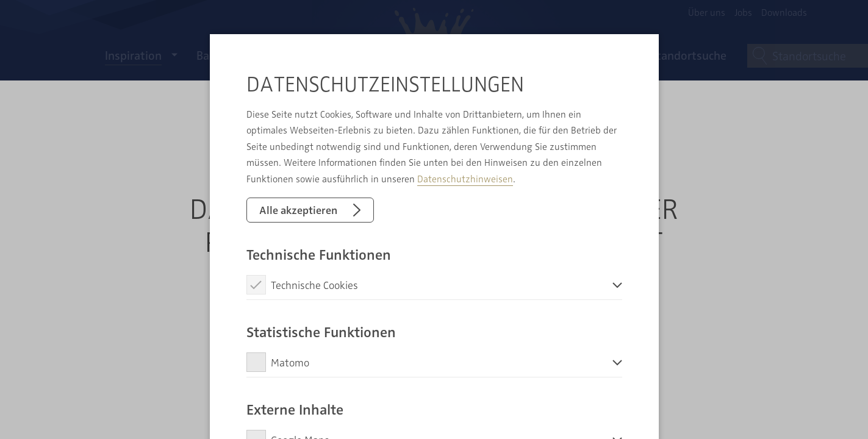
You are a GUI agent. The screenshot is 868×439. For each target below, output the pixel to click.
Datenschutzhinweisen (465, 179)
